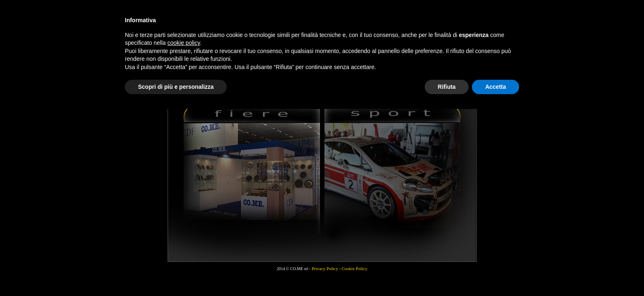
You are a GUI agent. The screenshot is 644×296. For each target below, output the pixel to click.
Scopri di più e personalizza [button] (176, 87)
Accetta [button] (496, 87)
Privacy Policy (325, 268)
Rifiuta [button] (447, 87)
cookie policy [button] (184, 43)
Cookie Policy (355, 268)
